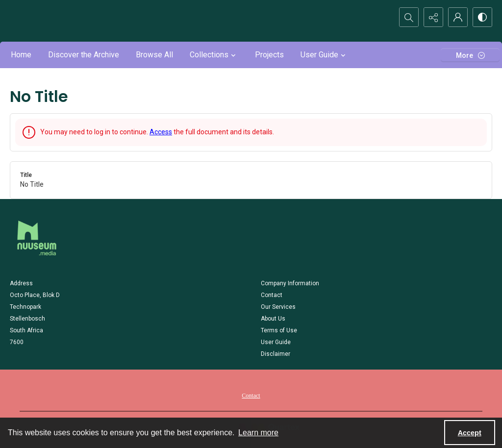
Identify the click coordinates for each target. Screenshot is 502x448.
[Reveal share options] (433, 17)
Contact (251, 396)
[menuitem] (251, 395)
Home (21, 55)
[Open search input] (409, 17)
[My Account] (458, 17)
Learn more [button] (258, 433)
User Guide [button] (324, 55)
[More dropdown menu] (470, 55)
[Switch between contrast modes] (482, 17)
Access (161, 132)
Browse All (154, 55)
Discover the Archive (84, 55)
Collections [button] (214, 55)
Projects (269, 55)
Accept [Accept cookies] (470, 433)
